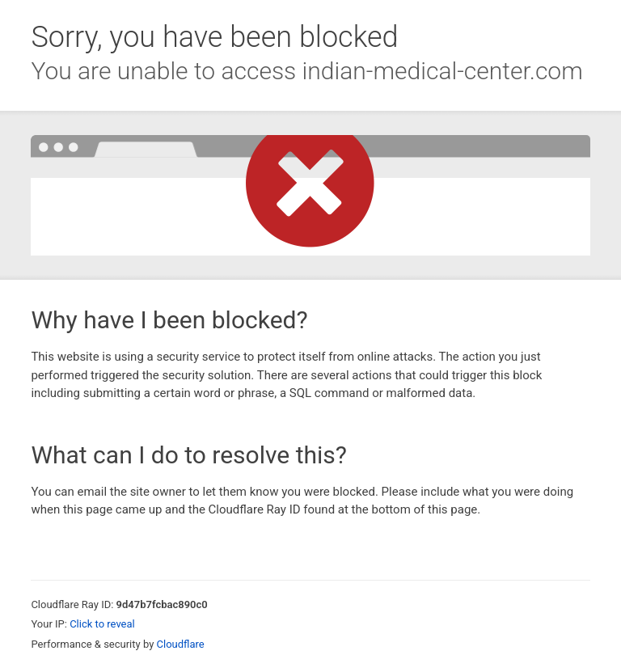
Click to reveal (102, 624)
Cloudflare (181, 644)
